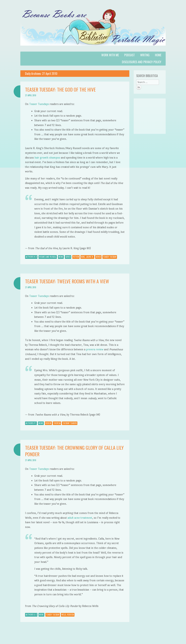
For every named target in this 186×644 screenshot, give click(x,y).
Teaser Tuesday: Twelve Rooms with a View (67, 281)
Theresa (57, 423)
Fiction (76, 257)
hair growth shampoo (47, 158)
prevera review (95, 349)
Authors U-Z (31, 615)
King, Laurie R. (87, 257)
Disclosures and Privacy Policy (142, 62)
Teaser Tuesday (110, 257)
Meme (61, 257)
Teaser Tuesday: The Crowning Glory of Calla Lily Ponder (74, 451)
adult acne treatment (80, 518)
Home (158, 55)
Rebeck (48, 423)
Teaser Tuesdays (39, 104)
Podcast (130, 55)
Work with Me (110, 55)
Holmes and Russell (48, 257)
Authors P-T (31, 423)
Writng (145, 55)
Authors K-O (31, 257)
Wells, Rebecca (68, 615)
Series (68, 257)
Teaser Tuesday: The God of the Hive (60, 89)
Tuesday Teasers (70, 423)
